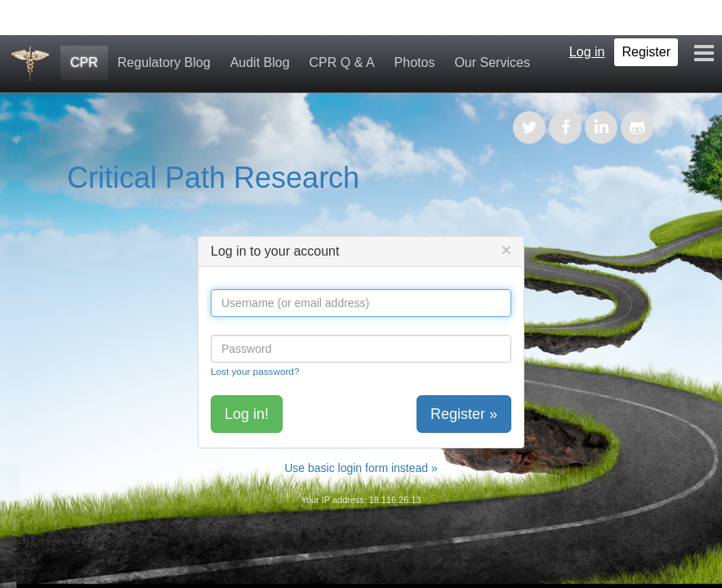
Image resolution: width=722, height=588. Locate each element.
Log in (587, 52)
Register (646, 52)
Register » (464, 414)
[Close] (506, 249)
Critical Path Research (213, 178)
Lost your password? (255, 371)
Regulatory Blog (164, 62)
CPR (84, 62)
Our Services (492, 62)
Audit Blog (260, 62)
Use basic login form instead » (361, 468)
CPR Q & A (342, 62)
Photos (415, 62)
